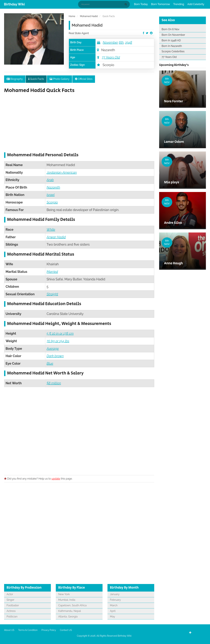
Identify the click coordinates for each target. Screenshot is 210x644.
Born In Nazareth (172, 46)
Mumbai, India (67, 600)
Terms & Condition (28, 630)
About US (9, 630)
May (112, 617)
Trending (179, 4)
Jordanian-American (62, 172)
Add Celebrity (196, 4)
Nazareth (53, 187)
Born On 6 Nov (170, 29)
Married (52, 272)
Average (53, 349)
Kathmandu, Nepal (70, 611)
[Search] (126, 4)
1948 (129, 42)
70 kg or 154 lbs (58, 341)
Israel (51, 195)
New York (64, 594)
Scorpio (52, 202)
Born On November (173, 35)
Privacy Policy (49, 630)
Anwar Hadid (56, 237)
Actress (11, 611)
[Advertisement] (79, 124)
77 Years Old (111, 57)
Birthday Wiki (14, 4)
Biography (15, 79)
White (51, 230)
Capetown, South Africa (72, 605)
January (115, 594)
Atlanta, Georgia (68, 617)
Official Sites (84, 79)
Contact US (66, 630)
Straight (52, 294)
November (110, 42)
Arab (50, 180)
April (113, 611)
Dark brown (55, 356)
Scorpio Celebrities (173, 51)
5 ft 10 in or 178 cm (60, 333)
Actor (10, 594)
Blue (50, 363)
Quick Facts (36, 79)
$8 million (54, 383)
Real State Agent (79, 33)
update (56, 479)
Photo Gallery (59, 79)
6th (121, 42)
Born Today (141, 4)
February (115, 600)
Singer (10, 600)
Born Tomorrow (161, 4)
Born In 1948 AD (171, 40)
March (114, 605)
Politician (12, 617)
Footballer (13, 605)
